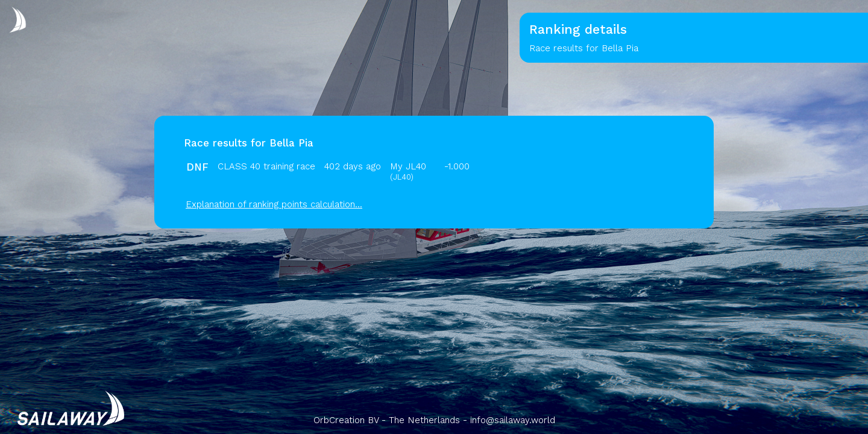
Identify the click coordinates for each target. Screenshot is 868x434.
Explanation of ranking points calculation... (274, 204)
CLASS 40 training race (266, 166)
